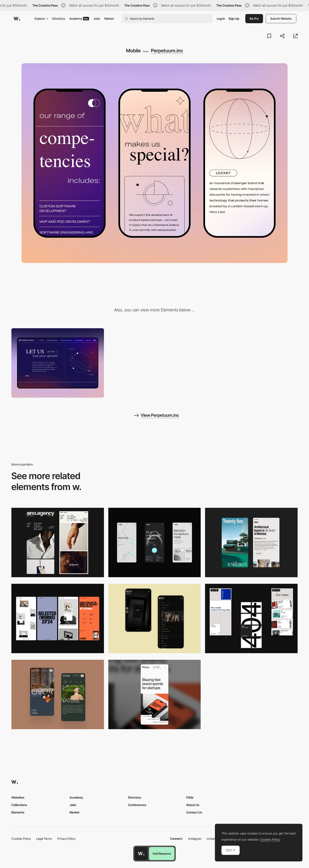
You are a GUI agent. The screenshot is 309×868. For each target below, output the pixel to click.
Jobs (97, 19)
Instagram (195, 839)
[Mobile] (58, 542)
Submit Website (281, 19)
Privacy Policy (66, 839)
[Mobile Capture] (155, 618)
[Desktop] (58, 363)
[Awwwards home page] (141, 854)
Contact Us (194, 812)
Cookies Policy (21, 839)
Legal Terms (44, 839)
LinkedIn (212, 839)
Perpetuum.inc (167, 51)
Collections (19, 805)
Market (109, 19)
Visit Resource (162, 854)
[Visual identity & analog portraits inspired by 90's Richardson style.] (251, 363)
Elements (18, 812)
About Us (193, 805)
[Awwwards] (17, 19)
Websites (18, 797)
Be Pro (254, 19)
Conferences (137, 805)
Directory (59, 19)
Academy (79, 19)
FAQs (190, 797)
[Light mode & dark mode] (155, 363)
